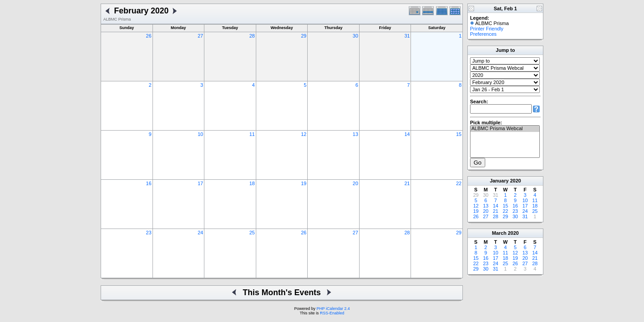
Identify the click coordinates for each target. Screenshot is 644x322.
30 (356, 36)
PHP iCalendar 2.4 (333, 309)
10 (200, 134)
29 (304, 36)
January (499, 181)
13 (356, 134)
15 (459, 134)
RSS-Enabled (332, 313)
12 (304, 134)
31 (407, 36)
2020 (515, 181)
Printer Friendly (487, 29)
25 (252, 233)
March (499, 233)
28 (252, 36)
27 (200, 36)
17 (200, 183)
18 (252, 183)
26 (148, 36)
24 (200, 233)
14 (407, 134)
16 (148, 183)
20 (356, 183)
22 (459, 183)
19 (304, 183)
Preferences (483, 34)
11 (252, 134)
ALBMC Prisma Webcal (505, 129)
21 (407, 183)
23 (148, 233)
